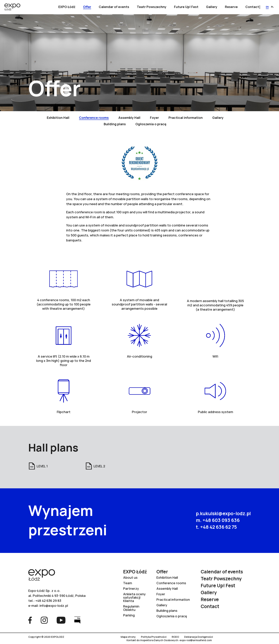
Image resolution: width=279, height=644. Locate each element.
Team (128, 583)
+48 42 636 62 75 (219, 527)
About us (130, 577)
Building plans (167, 611)
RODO (175, 637)
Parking (129, 615)
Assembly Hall (167, 588)
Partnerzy (131, 588)
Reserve (210, 599)
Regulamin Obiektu (131, 608)
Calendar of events (222, 572)
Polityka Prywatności (154, 637)
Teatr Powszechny (221, 579)
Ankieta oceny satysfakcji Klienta (134, 597)
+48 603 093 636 (221, 520)
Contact (210, 606)
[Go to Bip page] (77, 620)
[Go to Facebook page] (30, 620)
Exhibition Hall (167, 577)
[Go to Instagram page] (44, 620)
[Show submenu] (67, 7)
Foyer (161, 594)
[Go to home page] (12, 7)
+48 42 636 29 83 (48, 601)
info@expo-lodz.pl (54, 606)
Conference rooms (171, 583)
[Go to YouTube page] (61, 620)
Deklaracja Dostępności (199, 637)
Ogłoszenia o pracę (172, 616)
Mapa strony (128, 637)
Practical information (173, 600)
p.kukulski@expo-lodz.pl (223, 513)
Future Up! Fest (218, 585)
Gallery (162, 605)
